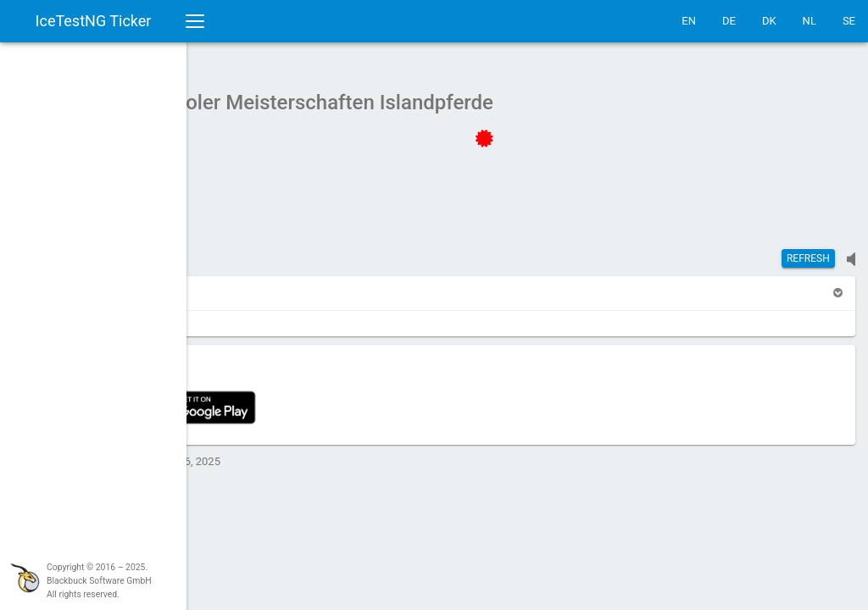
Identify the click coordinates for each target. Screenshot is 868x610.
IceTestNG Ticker (94, 21)
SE (849, 21)
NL (810, 21)
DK (769, 21)
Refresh (808, 250)
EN (689, 21)
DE (729, 21)
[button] (273, 284)
